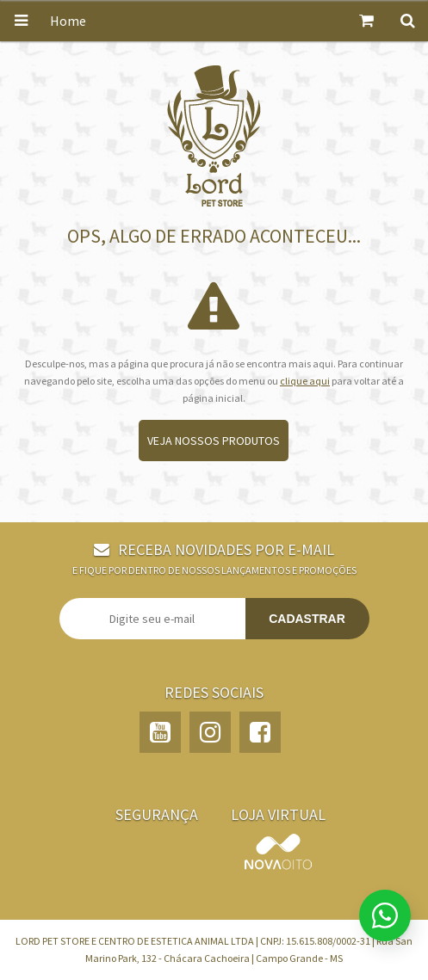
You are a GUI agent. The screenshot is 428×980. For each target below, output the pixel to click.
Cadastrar (307, 619)
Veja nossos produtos (214, 441)
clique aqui (305, 381)
